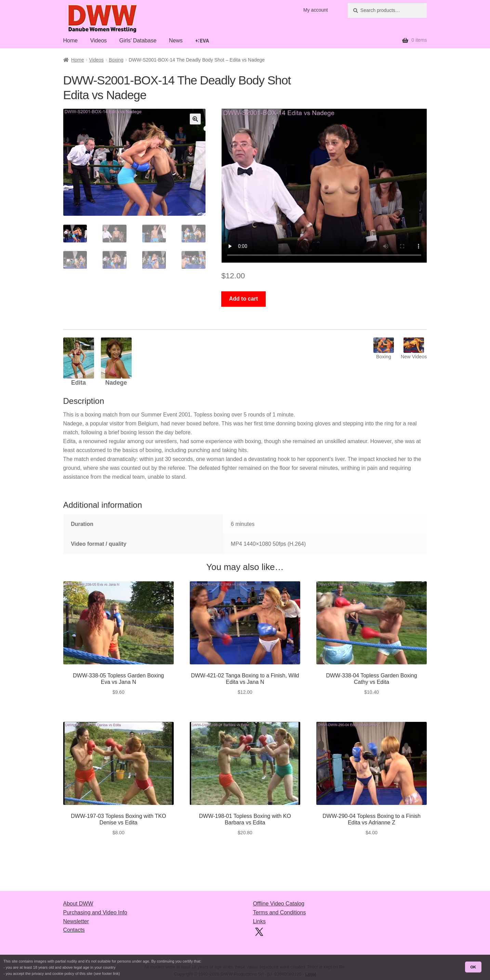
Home (71, 41)
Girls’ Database (138, 41)
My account (316, 10)
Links (259, 921)
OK (473, 967)
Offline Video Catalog (279, 904)
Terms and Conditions (280, 912)
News (176, 41)
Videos (99, 41)
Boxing (116, 60)
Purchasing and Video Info (95, 912)
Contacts (74, 930)
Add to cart (243, 299)
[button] (195, 119)
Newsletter (76, 921)
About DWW (78, 904)
